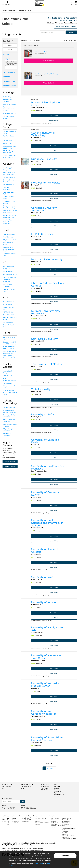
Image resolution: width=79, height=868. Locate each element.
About (64, 817)
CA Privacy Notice (19, 843)
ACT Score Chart (9, 315)
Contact (64, 827)
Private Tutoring (55, 823)
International (45, 787)
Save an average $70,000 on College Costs (10, 392)
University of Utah (41, 52)
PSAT (3, 820)
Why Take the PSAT (10, 240)
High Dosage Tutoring (41, 818)
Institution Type (9, 81)
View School (49, 61)
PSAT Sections (8, 237)
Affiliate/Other (45, 790)
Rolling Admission (9, 185)
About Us (37, 824)
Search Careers (10, 467)
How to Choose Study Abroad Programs (8, 222)
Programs (7, 59)
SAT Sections (7, 269)
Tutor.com (37, 820)
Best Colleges (8, 97)
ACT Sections (7, 305)
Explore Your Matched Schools (66, 27)
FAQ (3, 788)
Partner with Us (66, 823)
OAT (8, 824)
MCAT (8, 821)
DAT (8, 823)
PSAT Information (9, 234)
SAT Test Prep (8, 282)
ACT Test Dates (8, 312)
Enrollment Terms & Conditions (57, 788)
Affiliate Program (66, 821)
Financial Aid (7, 376)
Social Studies (16, 821)
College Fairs (7, 141)
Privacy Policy (38, 863)
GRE (8, 817)
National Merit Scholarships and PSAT (9, 249)
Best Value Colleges (10, 104)
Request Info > (54, 121)
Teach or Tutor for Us (67, 818)
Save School (54, 116)
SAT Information (8, 266)
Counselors (54, 827)
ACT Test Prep (8, 322)
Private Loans (8, 383)
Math (13, 817)
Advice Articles (55, 818)
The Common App (9, 177)
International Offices (56, 826)
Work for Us (65, 820)
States (6, 54)
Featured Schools (10, 86)
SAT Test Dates (8, 272)
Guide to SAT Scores (10, 274)
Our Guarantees (66, 830)
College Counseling (9, 408)
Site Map (29, 845)
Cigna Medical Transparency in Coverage (59, 794)
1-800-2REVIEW (6, 787)
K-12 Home (37, 817)
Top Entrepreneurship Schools (9, 109)
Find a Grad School (9, 10)
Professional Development (42, 823)
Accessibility (58, 791)
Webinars (53, 817)
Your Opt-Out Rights (9, 845)
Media (63, 826)
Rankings (7, 77)
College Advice (26, 818)
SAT (3, 817)
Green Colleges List (10, 114)
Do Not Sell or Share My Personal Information (41, 843)
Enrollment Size (9, 72)
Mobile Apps (54, 824)
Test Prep (37, 821)
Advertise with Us (66, 824)
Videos (52, 820)
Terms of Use (21, 845)
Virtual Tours (7, 143)
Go (23, 801)
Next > (52, 768)
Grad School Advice (25, 10)
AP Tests (4, 821)
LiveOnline (54, 821)
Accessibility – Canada (68, 836)
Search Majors (10, 461)
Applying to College (28, 820)
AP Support (15, 823)
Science (14, 818)
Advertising (44, 788)
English (14, 820)
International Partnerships (69, 828)
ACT (3, 818)
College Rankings (27, 817)
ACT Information (9, 302)
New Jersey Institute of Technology (47, 74)
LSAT (8, 820)
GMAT (8, 818)
